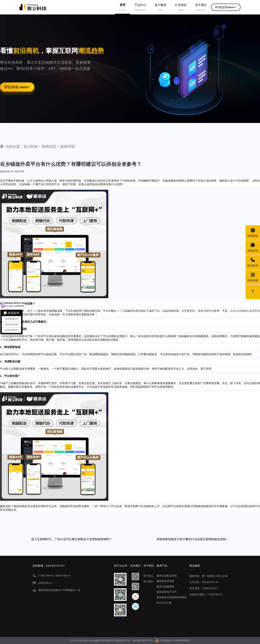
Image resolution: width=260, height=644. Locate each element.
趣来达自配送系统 (167, 576)
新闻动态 (49, 146)
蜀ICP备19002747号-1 (143, 640)
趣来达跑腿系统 (165, 586)
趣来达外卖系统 (165, 581)
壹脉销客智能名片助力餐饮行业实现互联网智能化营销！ (193, 539)
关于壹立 (148, 576)
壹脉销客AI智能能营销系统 (172, 597)
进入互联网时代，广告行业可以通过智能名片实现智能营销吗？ (72, 539)
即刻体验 (17, 87)
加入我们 (148, 581)
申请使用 (226, 7)
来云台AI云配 (164, 603)
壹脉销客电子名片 (167, 592)
